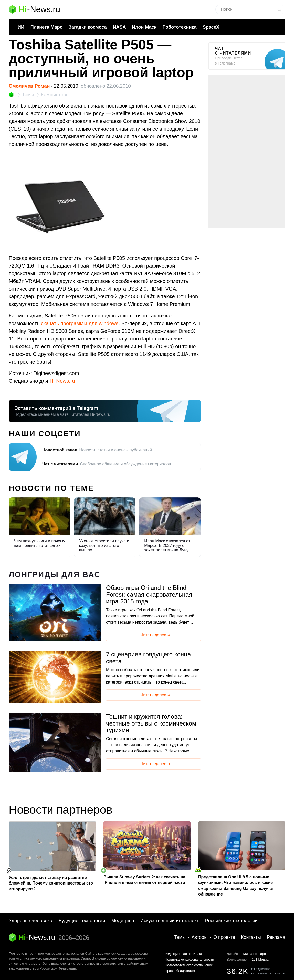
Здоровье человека (31, 921)
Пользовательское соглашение (189, 965)
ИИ (21, 27)
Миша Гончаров (255, 954)
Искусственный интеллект (170, 921)
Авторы (199, 937)
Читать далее (156, 635)
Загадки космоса (88, 27)
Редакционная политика (183, 954)
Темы (180, 937)
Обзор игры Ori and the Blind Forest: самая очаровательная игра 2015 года (149, 595)
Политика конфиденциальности (190, 959)
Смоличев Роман (29, 86)
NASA (119, 27)
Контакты (251, 937)
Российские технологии (231, 921)
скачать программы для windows (80, 323)
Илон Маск (144, 27)
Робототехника (180, 27)
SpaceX (211, 27)
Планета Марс (46, 27)
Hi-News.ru (62, 381)
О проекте (224, 937)
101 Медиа (260, 959)
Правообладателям (180, 971)
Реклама (276, 937)
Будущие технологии (82, 921)
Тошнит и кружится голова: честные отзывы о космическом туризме (151, 723)
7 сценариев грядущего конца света (148, 658)
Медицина (123, 921)
